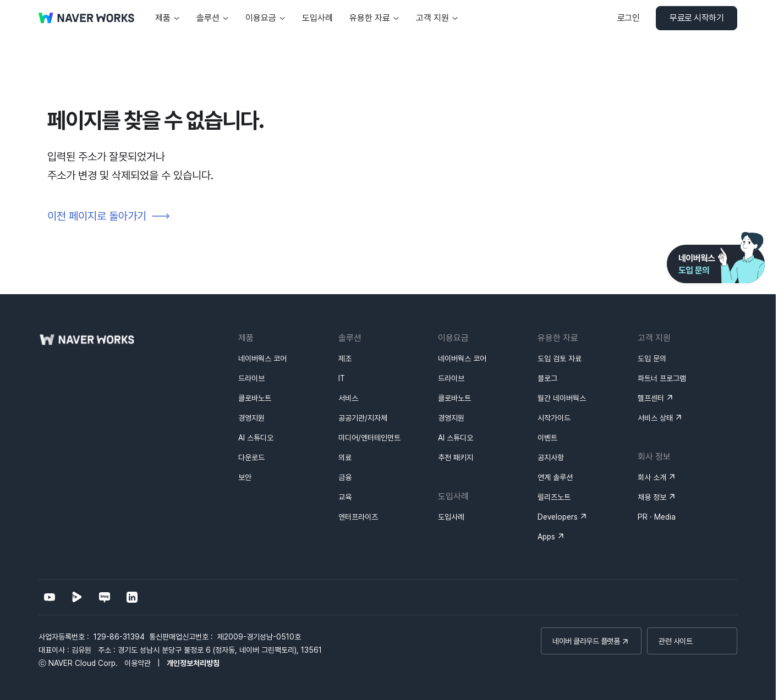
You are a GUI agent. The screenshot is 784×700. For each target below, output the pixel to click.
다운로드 (251, 458)
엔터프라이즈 (358, 517)
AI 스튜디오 (256, 438)
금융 (345, 477)
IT (342, 378)
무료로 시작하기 (697, 18)
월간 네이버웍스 (562, 398)
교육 (345, 497)
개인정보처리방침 (193, 663)
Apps (546, 537)
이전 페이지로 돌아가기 (97, 216)
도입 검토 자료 (560, 359)
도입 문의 (652, 359)
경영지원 (251, 418)
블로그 (547, 378)
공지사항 (551, 458)
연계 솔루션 (555, 477)
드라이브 (251, 378)
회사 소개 (652, 477)
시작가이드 (554, 418)
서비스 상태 (655, 418)
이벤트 (547, 438)
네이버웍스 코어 (262, 359)
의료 (345, 458)
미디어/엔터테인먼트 (369, 438)
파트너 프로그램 (662, 378)
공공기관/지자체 (363, 418)
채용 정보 (652, 497)
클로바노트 (255, 398)
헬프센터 (651, 398)
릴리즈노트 (554, 497)
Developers (558, 517)
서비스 (348, 398)
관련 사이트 (675, 641)
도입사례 (451, 517)
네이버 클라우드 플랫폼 (586, 641)
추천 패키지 (456, 458)
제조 (345, 359)
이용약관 (138, 663)
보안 (245, 477)
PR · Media (657, 517)
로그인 (629, 18)
